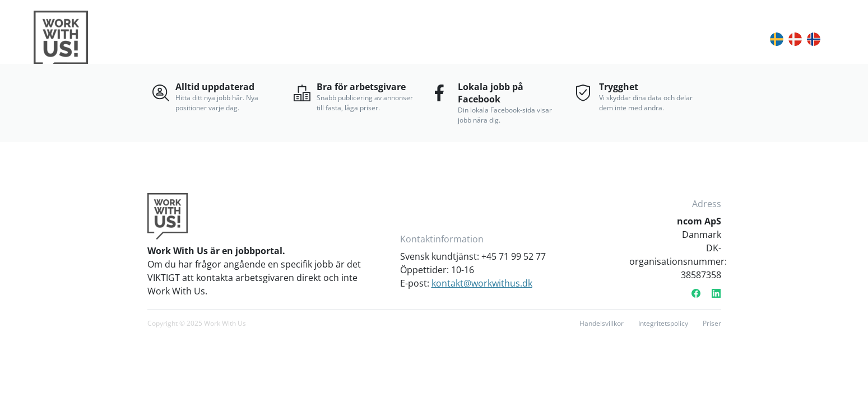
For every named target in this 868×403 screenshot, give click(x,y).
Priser (712, 323)
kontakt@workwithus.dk (482, 283)
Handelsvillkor (602, 323)
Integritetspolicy (663, 323)
